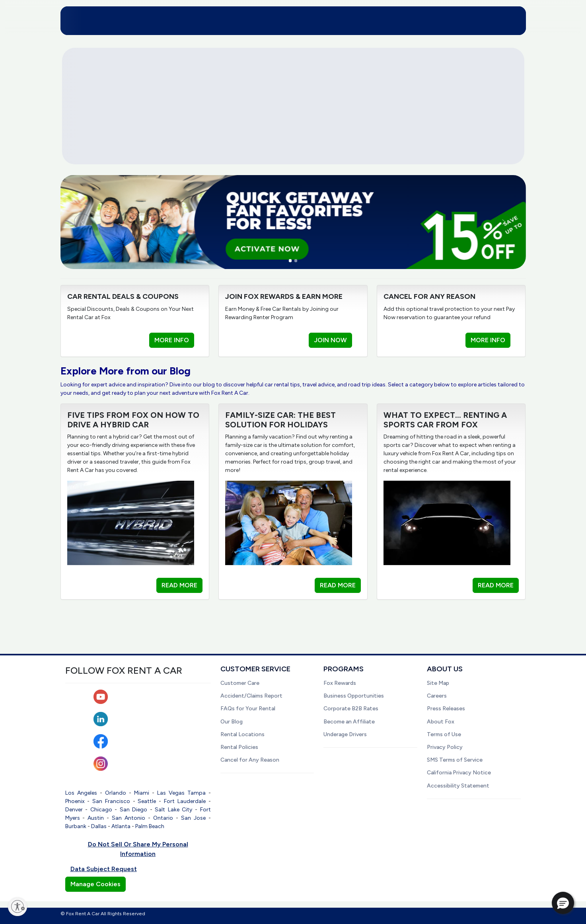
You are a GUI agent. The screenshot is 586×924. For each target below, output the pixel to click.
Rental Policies (239, 747)
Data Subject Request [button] (104, 869)
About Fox (441, 722)
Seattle (147, 801)
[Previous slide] (95, 222)
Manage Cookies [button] (95, 884)
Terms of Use (444, 734)
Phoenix (75, 801)
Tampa (197, 793)
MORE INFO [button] (172, 340)
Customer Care (240, 683)
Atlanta (121, 826)
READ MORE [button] (179, 585)
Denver (74, 810)
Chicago (101, 810)
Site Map (438, 683)
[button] (563, 903)
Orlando (116, 793)
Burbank (76, 826)
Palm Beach (150, 826)
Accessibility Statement (458, 786)
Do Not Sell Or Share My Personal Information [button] (138, 849)
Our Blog (232, 722)
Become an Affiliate (349, 722)
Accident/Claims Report (251, 696)
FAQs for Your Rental (248, 709)
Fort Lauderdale (185, 801)
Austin (96, 818)
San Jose (193, 818)
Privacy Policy (445, 747)
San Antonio (128, 818)
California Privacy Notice (459, 773)
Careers (437, 696)
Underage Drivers (345, 734)
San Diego (134, 810)
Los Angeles (81, 793)
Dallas (99, 826)
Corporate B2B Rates (351, 709)
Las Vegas (171, 793)
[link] (293, 222)
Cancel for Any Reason (250, 760)
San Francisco (111, 801)
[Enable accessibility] (18, 906)
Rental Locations (242, 734)
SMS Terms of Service (455, 760)
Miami (142, 793)
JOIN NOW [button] (330, 340)
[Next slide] (491, 222)
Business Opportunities (354, 696)
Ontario (163, 818)
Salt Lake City (173, 810)
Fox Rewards (340, 683)
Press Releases (446, 709)
